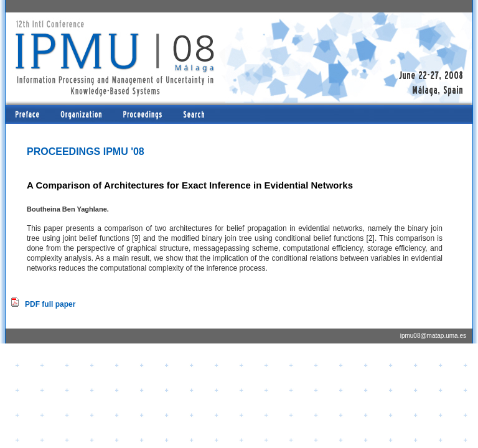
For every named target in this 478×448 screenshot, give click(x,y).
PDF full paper (50, 304)
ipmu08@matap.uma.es (433, 336)
